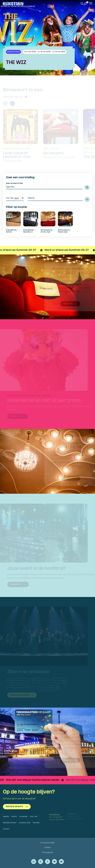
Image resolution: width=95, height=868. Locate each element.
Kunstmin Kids (24, 823)
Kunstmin (13, 4)
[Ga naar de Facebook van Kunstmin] (47, 862)
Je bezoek (23, 817)
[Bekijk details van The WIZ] (47, 58)
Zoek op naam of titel (14, 183)
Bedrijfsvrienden (10, 823)
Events (14, 817)
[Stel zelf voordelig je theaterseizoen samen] (42, 780)
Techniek (36, 823)
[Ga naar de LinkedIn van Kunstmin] (34, 862)
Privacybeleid (47, 853)
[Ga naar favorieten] (86, 4)
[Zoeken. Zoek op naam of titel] (82, 4)
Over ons (34, 817)
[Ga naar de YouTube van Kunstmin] (54, 862)
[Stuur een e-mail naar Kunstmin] (61, 862)
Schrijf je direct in (17, 807)
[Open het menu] (91, 4)
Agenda (6, 817)
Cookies (47, 848)
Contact (6, 829)
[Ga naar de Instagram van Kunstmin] (41, 862)
